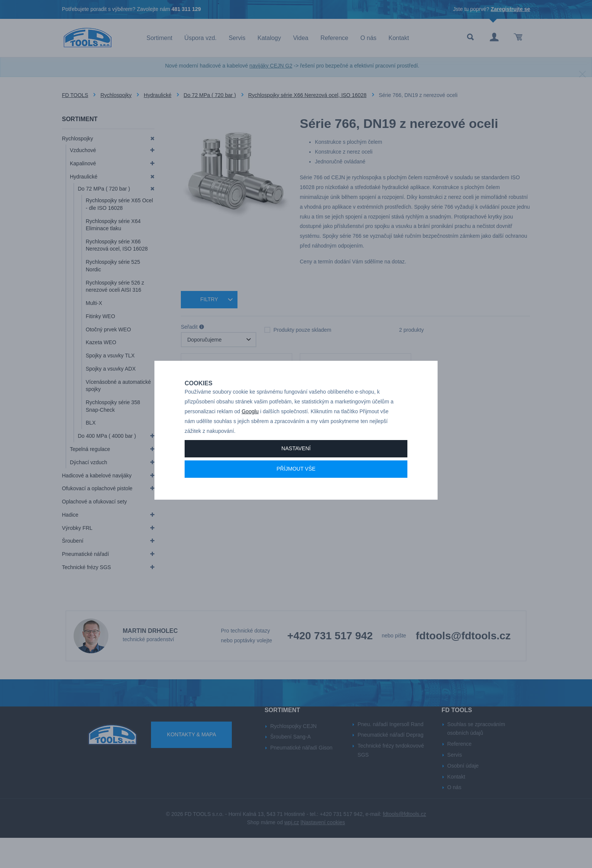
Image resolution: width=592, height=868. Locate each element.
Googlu (250, 438)
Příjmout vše (296, 495)
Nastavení (296, 475)
